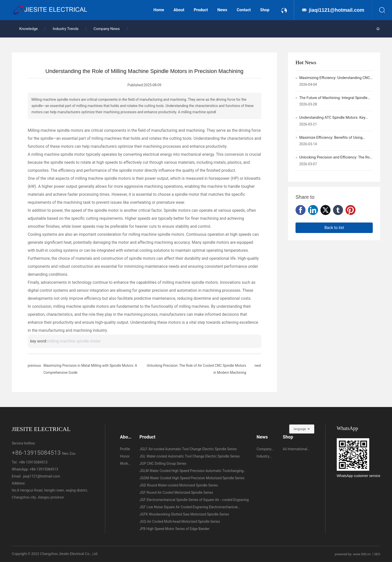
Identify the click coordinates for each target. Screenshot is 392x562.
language (300, 429)
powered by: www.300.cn (353, 554)
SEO (377, 554)
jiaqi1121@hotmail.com (336, 10)
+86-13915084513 (36, 453)
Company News (107, 29)
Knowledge (28, 29)
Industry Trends (66, 29)
